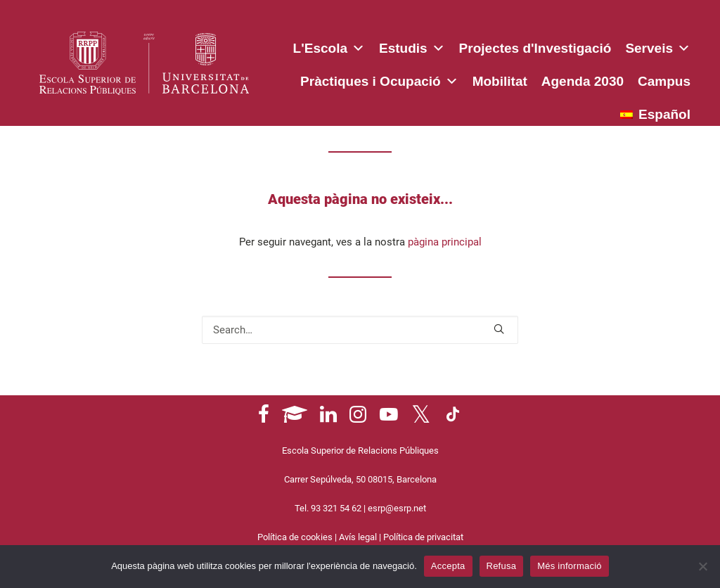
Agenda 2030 (583, 81)
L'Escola (329, 46)
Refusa (502, 566)
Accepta (448, 566)
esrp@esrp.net (397, 508)
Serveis (658, 46)
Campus (664, 81)
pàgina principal (445, 242)
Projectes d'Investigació (535, 48)
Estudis (412, 46)
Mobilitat (500, 81)
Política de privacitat (423, 537)
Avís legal (358, 537)
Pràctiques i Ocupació (379, 79)
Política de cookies (295, 537)
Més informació (570, 566)
